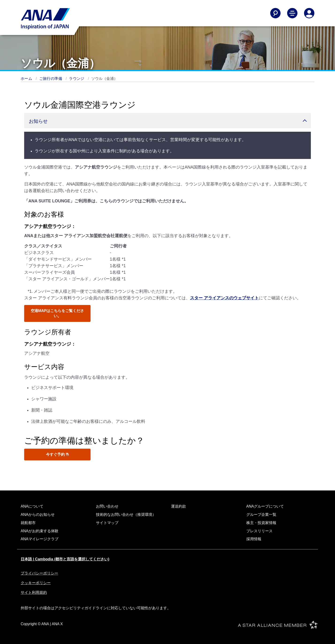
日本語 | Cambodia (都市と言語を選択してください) (65, 559)
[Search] (275, 13)
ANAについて (32, 506)
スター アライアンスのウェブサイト (224, 298)
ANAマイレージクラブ (40, 539)
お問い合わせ (107, 506)
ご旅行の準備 (51, 79)
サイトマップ (107, 523)
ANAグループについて (265, 506)
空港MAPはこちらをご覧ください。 (57, 313)
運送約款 (179, 506)
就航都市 (28, 523)
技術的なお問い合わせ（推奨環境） (126, 515)
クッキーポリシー (36, 583)
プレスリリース (259, 531)
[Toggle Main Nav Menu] (292, 13)
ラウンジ (77, 79)
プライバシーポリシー (39, 573)
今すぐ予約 (57, 454)
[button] (167, 121)
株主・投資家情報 (261, 523)
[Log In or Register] (309, 13)
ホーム (27, 79)
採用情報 (254, 539)
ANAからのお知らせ (38, 515)
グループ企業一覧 (261, 515)
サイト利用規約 (34, 592)
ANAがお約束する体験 (40, 531)
